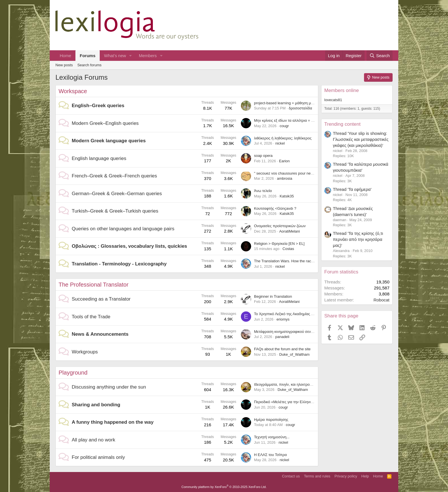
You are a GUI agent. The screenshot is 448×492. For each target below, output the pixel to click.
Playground (73, 373)
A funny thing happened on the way (113, 422)
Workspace (73, 91)
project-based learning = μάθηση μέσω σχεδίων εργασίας (301, 103)
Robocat (381, 300)
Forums (88, 56)
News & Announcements (100, 334)
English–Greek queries (98, 106)
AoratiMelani (289, 231)
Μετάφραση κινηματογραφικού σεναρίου (287, 332)
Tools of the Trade (91, 317)
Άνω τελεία (263, 191)
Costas (288, 249)
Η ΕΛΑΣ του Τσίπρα (270, 455)
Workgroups (85, 352)
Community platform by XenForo (224, 487)
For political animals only (98, 457)
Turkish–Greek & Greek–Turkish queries (115, 211)
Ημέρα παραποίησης (271, 420)
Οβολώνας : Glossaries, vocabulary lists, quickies (129, 246)
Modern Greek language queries (109, 141)
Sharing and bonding (96, 405)
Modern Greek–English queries (105, 123)
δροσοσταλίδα (300, 108)
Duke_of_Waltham (294, 354)
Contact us (291, 476)
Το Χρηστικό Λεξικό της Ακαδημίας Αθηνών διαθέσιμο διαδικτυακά (308, 314)
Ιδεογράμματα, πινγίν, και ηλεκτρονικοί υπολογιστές (296, 384)
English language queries (99, 158)
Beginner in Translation (273, 296)
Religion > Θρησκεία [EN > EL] (279, 244)
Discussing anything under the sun (109, 387)
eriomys (283, 319)
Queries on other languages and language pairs (123, 229)
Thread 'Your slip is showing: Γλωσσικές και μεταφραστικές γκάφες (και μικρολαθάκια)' (361, 139)
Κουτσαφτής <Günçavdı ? (275, 208)
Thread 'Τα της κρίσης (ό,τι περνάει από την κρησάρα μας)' (358, 239)
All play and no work (93, 440)
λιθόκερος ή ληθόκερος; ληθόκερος (283, 138)
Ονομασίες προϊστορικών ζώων (280, 226)
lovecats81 (333, 100)
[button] (131, 56)
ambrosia (284, 178)
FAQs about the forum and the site (282, 349)
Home (65, 56)
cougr (284, 126)
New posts (64, 65)
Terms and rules (317, 476)
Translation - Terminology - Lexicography (119, 264)
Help (365, 476)
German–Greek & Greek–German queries (117, 194)
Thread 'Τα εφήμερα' (352, 189)
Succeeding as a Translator (101, 299)
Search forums (90, 65)
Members (148, 56)
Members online (342, 90)
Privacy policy (346, 476)
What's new (115, 56)
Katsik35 (287, 196)
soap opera (263, 156)
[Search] (380, 56)
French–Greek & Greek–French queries (114, 176)
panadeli (282, 337)
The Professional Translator (94, 285)
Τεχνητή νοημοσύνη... (272, 437)
